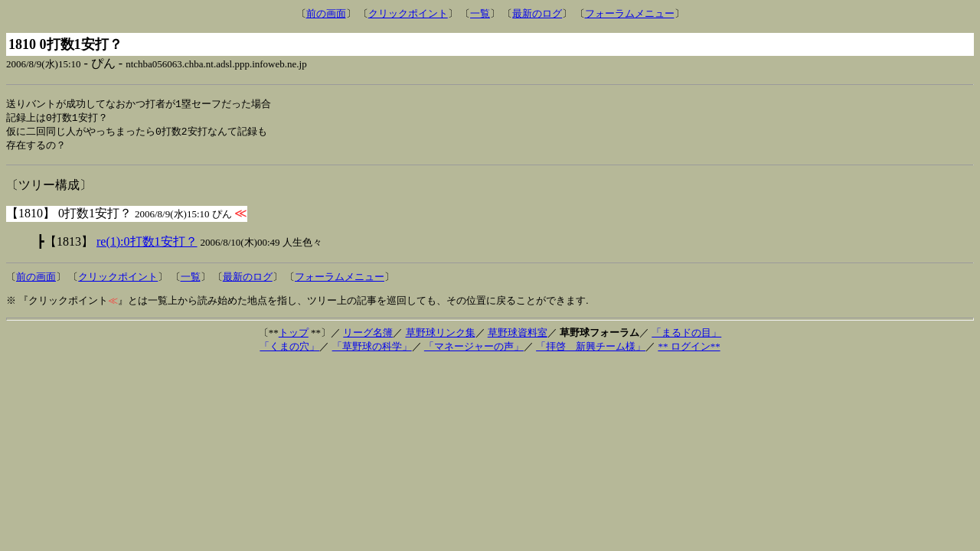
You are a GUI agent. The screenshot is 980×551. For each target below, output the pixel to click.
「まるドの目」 (686, 336)
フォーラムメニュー (630, 13)
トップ (294, 336)
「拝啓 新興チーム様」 (591, 349)
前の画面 (326, 13)
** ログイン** (689, 349)
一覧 (480, 13)
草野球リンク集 (441, 336)
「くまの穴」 (289, 349)
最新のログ (537, 13)
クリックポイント (408, 13)
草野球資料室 (518, 336)
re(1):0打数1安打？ (147, 245)
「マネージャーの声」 (474, 349)
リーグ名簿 (368, 336)
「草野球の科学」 (372, 349)
